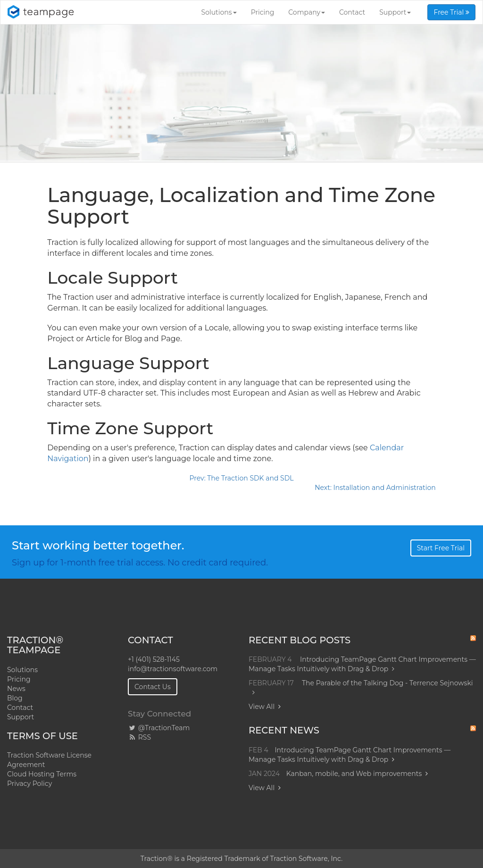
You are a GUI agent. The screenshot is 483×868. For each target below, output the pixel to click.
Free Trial (451, 12)
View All (262, 707)
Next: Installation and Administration (375, 488)
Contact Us (153, 687)
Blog (15, 698)
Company (307, 12)
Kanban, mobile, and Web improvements (354, 774)
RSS (139, 737)
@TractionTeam (159, 728)
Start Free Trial (441, 548)
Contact (352, 12)
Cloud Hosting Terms (42, 774)
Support (395, 12)
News (16, 689)
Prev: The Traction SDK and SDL (241, 478)
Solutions (219, 12)
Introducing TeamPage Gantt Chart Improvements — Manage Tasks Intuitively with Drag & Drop (362, 664)
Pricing (263, 12)
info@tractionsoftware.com (173, 669)
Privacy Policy (29, 784)
